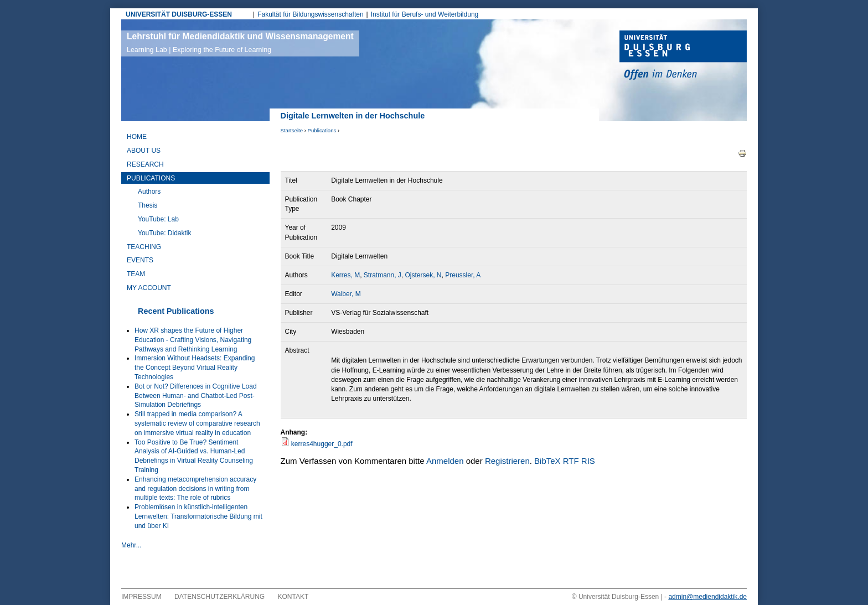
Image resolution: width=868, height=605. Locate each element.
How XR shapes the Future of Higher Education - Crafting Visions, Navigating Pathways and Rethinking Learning (193, 340)
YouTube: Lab (158, 219)
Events (140, 260)
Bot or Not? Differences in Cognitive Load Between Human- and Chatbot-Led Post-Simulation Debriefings (196, 396)
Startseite (292, 130)
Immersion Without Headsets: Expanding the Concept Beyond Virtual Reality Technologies (195, 368)
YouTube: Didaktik (165, 233)
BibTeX (547, 461)
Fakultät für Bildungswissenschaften (310, 14)
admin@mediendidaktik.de (707, 597)
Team (136, 274)
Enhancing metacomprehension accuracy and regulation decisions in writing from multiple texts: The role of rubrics (195, 489)
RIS (588, 461)
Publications (322, 130)
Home (137, 137)
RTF (571, 461)
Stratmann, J (383, 275)
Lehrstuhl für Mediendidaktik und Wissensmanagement (240, 43)
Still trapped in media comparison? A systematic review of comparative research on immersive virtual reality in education (197, 423)
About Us (144, 151)
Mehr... (131, 545)
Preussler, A (463, 275)
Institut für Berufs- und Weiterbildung (425, 14)
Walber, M (346, 294)
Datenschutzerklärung (219, 597)
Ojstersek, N (423, 275)
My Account (149, 288)
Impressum (141, 597)
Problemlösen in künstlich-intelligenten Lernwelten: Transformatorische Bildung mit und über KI (198, 516)
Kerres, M (345, 275)
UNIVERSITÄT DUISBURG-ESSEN (179, 14)
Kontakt (293, 597)
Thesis (148, 205)
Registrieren (507, 461)
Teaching (144, 247)
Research (145, 164)
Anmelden (445, 461)
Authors (149, 192)
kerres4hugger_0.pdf (322, 444)
